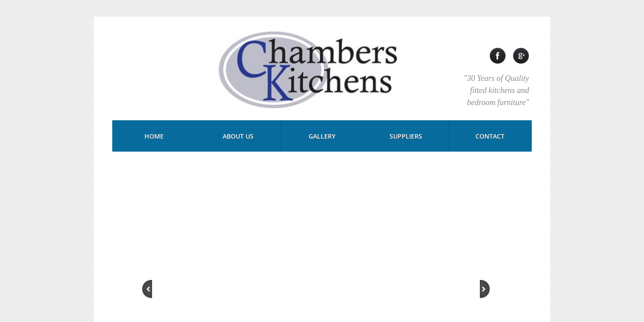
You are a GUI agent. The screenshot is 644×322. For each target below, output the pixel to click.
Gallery (322, 136)
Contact (490, 136)
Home (154, 136)
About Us (238, 136)
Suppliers (406, 136)
